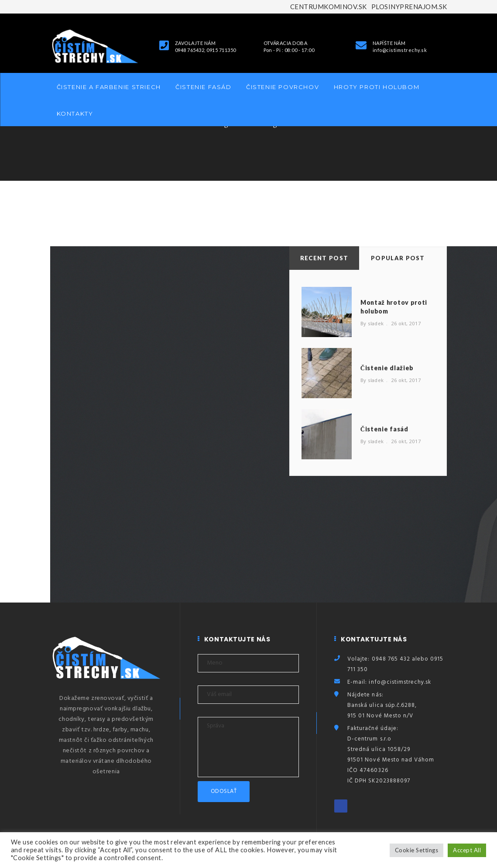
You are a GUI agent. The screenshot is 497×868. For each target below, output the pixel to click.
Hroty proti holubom (377, 87)
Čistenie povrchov (283, 87)
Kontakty (75, 114)
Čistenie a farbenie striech (109, 87)
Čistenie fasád (203, 87)
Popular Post (398, 258)
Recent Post (324, 258)
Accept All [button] (467, 850)
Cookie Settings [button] (416, 850)
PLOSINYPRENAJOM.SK (409, 7)
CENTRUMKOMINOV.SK (329, 7)
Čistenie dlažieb (387, 368)
